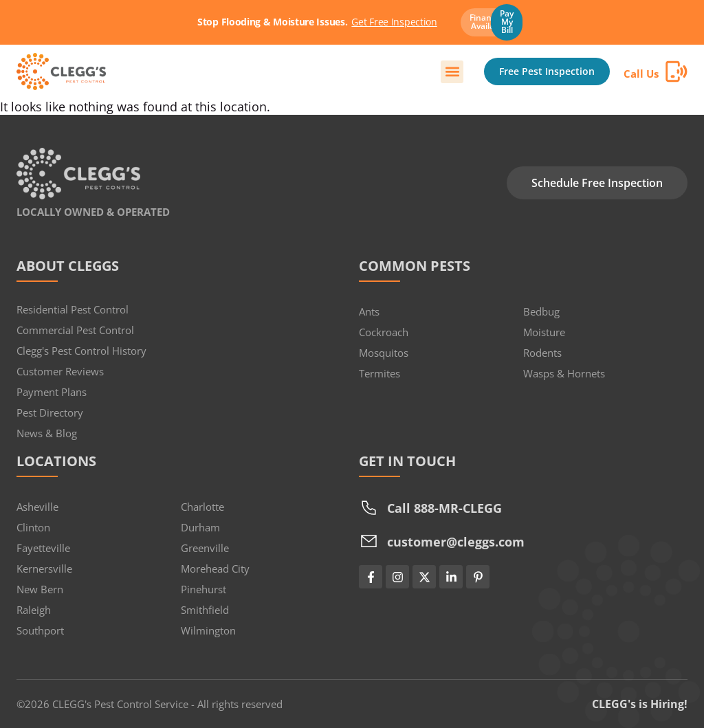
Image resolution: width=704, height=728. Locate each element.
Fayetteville (43, 548)
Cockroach (384, 332)
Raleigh (34, 610)
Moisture (544, 332)
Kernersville (44, 569)
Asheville (37, 507)
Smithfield (205, 610)
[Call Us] (676, 71)
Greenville (205, 548)
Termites (379, 373)
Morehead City (215, 569)
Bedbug (541, 311)
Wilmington (208, 630)
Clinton (33, 527)
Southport (40, 630)
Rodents (542, 353)
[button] (452, 72)
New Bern (40, 589)
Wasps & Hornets (564, 373)
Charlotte (202, 507)
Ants (369, 311)
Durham (200, 527)
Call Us (641, 74)
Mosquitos (384, 353)
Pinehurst (203, 589)
